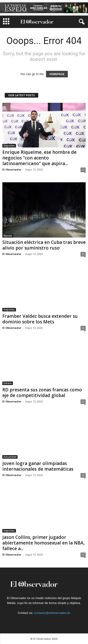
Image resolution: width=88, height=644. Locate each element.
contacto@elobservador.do (52, 613)
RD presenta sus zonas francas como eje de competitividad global (42, 393)
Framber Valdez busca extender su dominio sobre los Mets (40, 319)
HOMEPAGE (57, 74)
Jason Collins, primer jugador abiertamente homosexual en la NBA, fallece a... (44, 543)
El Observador (12, 169)
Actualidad (10, 457)
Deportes (9, 146)
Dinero (8, 383)
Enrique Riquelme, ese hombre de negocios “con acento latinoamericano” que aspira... (39, 158)
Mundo (8, 236)
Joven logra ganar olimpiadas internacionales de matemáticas (38, 466)
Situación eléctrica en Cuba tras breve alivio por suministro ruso (44, 245)
